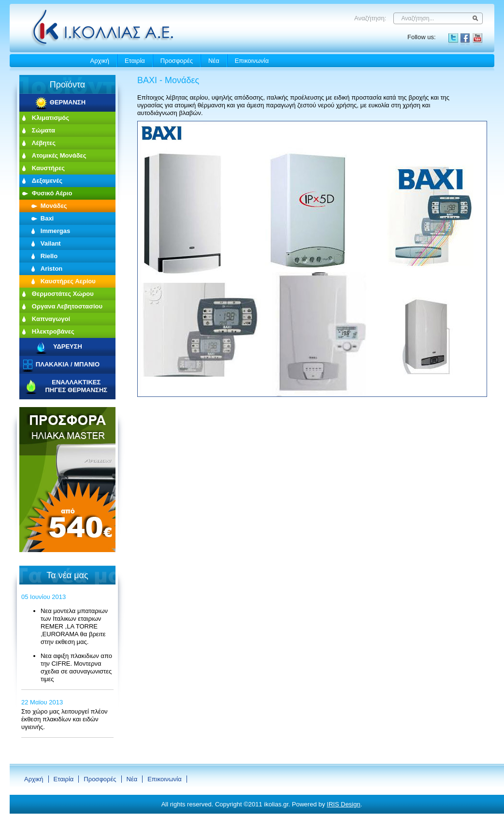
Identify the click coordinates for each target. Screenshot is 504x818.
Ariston (52, 269)
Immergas (55, 231)
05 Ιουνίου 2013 (43, 597)
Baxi (47, 218)
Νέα (214, 61)
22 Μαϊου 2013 (42, 702)
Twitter (453, 38)
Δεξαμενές (47, 181)
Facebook (465, 38)
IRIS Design (343, 804)
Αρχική (100, 61)
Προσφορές (177, 61)
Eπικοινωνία (252, 61)
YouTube (477, 38)
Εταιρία (135, 61)
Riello (49, 256)
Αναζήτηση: (370, 18)
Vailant (51, 243)
